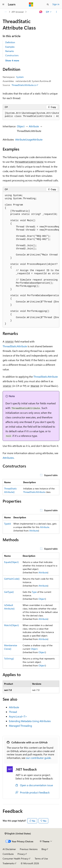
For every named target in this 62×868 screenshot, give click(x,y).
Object (21, 126)
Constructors (12, 55)
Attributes (8, 458)
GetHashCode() (12, 579)
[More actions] (56, 12)
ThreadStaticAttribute (15, 346)
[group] (31, 115)
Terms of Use (41, 859)
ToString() (9, 659)
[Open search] (48, 4)
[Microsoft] (31, 4)
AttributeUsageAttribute (29, 139)
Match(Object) (11, 625)
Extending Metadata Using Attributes (30, 721)
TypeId (7, 524)
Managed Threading (20, 726)
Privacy (21, 854)
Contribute (8, 854)
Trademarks (8, 863)
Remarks (10, 51)
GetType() (9, 592)
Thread (13, 712)
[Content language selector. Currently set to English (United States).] (18, 834)
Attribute (34, 126)
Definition (10, 42)
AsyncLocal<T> (18, 716)
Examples (10, 47)
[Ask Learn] (41, 12)
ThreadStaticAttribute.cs (24, 85)
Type (34, 592)
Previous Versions (29, 849)
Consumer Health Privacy (15, 859)
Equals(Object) (11, 562)
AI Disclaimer (9, 849)
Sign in (56, 4)
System (20, 77)
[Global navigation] (3, 4)
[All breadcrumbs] (6, 12)
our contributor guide (38, 758)
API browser (18, 12)
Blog (44, 849)
